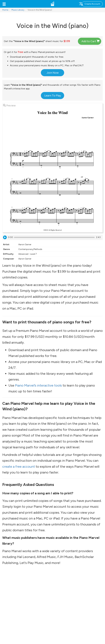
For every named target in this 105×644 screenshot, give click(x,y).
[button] (4, 4)
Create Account (92, 4)
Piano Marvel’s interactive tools (38, 385)
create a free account (19, 467)
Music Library (18, 10)
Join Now (53, 73)
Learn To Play (53, 96)
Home (5, 10)
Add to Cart (90, 41)
